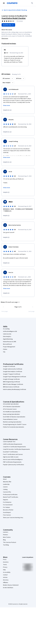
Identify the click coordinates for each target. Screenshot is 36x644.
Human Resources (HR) (10, 342)
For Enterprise (7, 502)
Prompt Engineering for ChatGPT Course (15, 425)
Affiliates (6, 583)
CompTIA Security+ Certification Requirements (16, 449)
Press (5, 560)
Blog (4, 540)
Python (5, 349)
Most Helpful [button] (7, 83)
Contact (5, 575)
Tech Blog (6, 545)
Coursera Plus (7, 492)
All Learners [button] (6, 78)
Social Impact (7, 512)
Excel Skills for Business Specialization (14, 417)
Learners (6, 532)
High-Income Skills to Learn (11, 457)
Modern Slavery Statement (11, 585)
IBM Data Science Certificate (11, 387)
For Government (8, 505)
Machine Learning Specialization (12, 422)
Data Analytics (7, 337)
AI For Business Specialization (12, 407)
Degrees (6, 500)
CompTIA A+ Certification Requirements (14, 447)
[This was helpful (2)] (7, 110)
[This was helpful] (6, 192)
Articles (5, 577)
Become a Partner (8, 510)
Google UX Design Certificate (11, 379)
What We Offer (7, 482)
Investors (6, 562)
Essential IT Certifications (10, 452)
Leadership (6, 484)
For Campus (6, 507)
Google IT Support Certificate (12, 374)
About (5, 479)
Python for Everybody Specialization (14, 427)
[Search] (32, 3)
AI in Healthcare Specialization (12, 412)
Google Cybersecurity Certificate (13, 369)
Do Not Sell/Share (8, 588)
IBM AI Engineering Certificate (12, 382)
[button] (10, 302)
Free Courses (7, 515)
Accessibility (7, 572)
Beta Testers (7, 537)
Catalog (5, 489)
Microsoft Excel (7, 344)
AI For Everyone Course (10, 409)
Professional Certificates (10, 495)
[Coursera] (12, 3)
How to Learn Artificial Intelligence (13, 460)
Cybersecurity (7, 334)
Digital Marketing (8, 339)
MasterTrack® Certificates (11, 497)
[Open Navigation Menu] (4, 3)
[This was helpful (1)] (7, 132)
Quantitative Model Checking (14, 18)
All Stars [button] (19, 78)
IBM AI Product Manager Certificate (13, 384)
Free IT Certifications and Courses (13, 454)
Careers (5, 487)
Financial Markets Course (10, 419)
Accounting (6, 329)
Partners (6, 535)
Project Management (9, 347)
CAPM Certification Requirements (13, 444)
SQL (4, 352)
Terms (5, 565)
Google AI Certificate (9, 366)
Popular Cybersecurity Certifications (14, 465)
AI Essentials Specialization (11, 404)
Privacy (5, 567)
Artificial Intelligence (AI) (10, 331)
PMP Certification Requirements (12, 462)
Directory (6, 580)
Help (4, 570)
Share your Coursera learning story (13, 518)
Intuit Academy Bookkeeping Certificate (15, 389)
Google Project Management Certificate (15, 377)
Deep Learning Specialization (11, 414)
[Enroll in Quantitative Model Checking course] (8, 25)
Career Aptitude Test (9, 442)
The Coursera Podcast (10, 542)
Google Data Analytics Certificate (13, 372)
